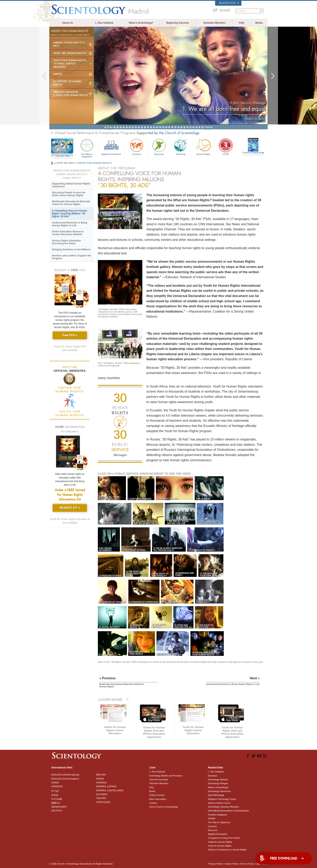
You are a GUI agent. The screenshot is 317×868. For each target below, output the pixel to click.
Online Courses (157, 795)
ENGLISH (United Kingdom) (65, 779)
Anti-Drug (181, 147)
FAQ (241, 23)
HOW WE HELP (66, 163)
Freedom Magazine (253, 154)
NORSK (100, 779)
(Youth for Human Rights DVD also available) (70, 348)
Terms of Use (247, 864)
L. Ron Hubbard (104, 23)
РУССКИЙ (57, 799)
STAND (211, 818)
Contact (153, 803)
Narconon (159, 147)
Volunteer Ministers (214, 23)
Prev (110, 127)
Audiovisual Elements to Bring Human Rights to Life (70, 224)
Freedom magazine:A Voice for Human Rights (71, 94)
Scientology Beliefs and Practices (166, 776)
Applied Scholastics (111, 147)
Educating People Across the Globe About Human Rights (69, 194)
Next (207, 127)
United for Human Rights (220, 842)
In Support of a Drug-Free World (224, 838)
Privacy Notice (216, 864)
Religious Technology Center (222, 799)
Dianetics (212, 776)
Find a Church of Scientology (163, 807)
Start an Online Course (219, 803)
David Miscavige (216, 795)
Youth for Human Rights (220, 846)
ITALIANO (101, 798)
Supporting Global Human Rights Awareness (71, 185)
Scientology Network (218, 780)
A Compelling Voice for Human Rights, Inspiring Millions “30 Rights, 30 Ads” (69, 214)
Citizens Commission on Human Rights (227, 850)
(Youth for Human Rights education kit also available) (70, 521)
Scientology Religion (218, 783)
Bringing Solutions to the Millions (71, 250)
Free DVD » (70, 335)
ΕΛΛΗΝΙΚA (102, 794)
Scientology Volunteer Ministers (223, 807)
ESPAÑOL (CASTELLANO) (110, 790)
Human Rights (203, 147)
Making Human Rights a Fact (69, 44)
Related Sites (229, 3)
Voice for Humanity (158, 780)
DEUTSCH (57, 811)
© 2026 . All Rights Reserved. (81, 864)
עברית (55, 791)
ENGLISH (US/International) (65, 775)
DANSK (55, 783)
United (58, 74)
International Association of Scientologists (228, 811)
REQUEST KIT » (70, 508)
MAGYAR (101, 775)
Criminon (137, 147)
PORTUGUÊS (103, 802)
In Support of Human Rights (67, 83)
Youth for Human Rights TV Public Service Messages (70, 64)
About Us (68, 23)
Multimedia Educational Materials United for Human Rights (71, 203)
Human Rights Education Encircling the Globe (66, 242)
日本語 (55, 795)
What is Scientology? (141, 23)
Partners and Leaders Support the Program (71, 257)
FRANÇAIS (57, 786)
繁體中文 (56, 803)
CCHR (226, 147)
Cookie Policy (232, 864)
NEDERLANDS (59, 807)
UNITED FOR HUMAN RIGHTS (95, 163)
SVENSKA (101, 783)
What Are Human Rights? (70, 53)
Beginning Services (178, 23)
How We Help (62, 156)
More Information (158, 799)
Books (259, 23)
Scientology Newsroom (219, 791)
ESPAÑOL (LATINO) (106, 786)
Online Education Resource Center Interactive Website (68, 233)
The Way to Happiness (87, 148)
